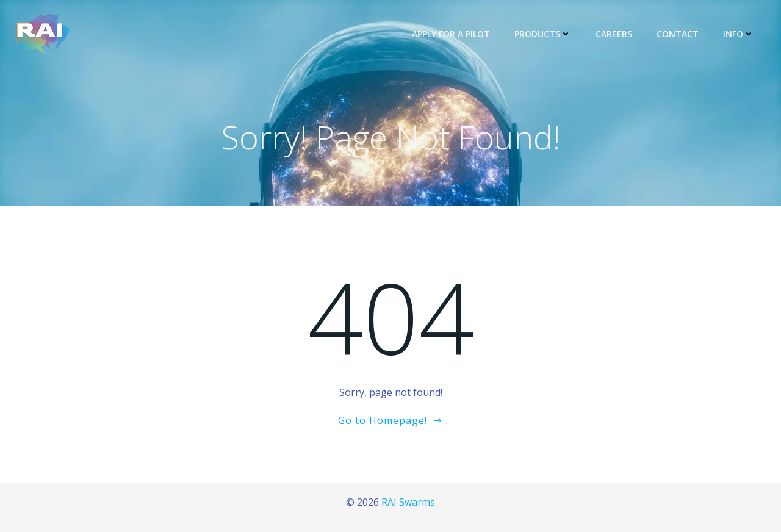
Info (739, 34)
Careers (614, 34)
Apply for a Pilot (451, 34)
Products (543, 34)
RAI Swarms (408, 502)
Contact (678, 34)
